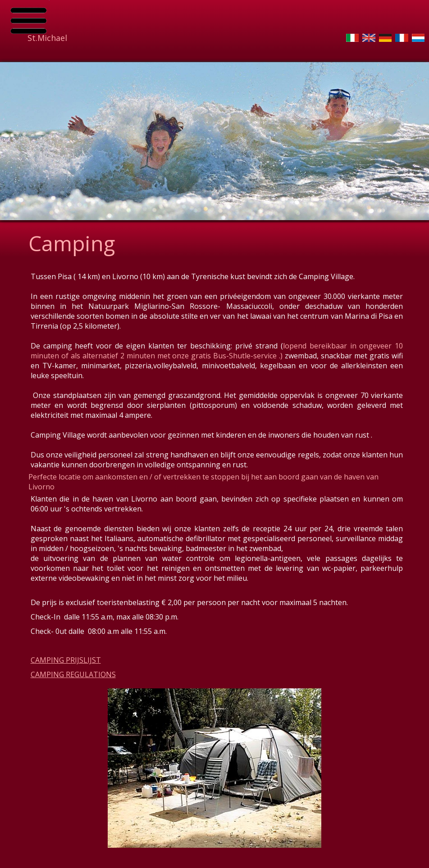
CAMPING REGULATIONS (73, 674)
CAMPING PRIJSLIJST (66, 660)
